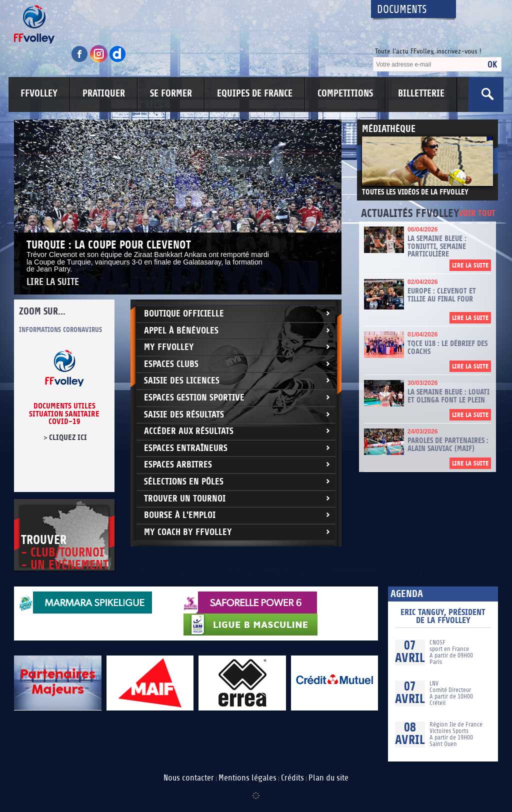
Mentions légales (247, 778)
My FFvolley (169, 347)
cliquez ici (68, 437)
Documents (402, 10)
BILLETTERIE (421, 93)
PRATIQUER (104, 93)
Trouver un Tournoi (185, 499)
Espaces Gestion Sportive (194, 398)
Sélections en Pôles (184, 482)
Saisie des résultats (184, 415)
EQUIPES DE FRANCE (255, 93)
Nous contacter (189, 778)
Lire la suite (53, 282)
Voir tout (477, 214)
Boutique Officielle (184, 314)
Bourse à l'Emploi (180, 515)
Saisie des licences (182, 381)
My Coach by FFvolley (188, 532)
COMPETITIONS (345, 93)
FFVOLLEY (39, 93)
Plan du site (328, 778)
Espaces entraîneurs (186, 448)
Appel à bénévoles (181, 331)
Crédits (292, 778)
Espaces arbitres (178, 465)
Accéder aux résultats (189, 431)
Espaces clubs (171, 364)
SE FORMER (171, 93)
